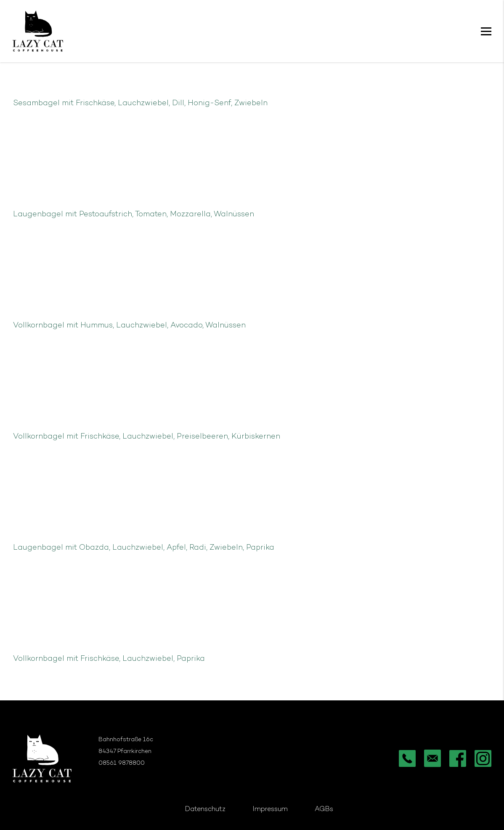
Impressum (270, 810)
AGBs (324, 810)
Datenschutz (205, 810)
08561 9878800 (122, 763)
